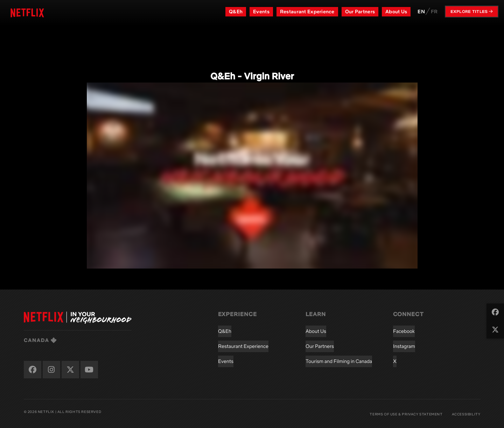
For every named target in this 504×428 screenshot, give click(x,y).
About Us (396, 12)
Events (261, 12)
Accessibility (466, 414)
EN (421, 12)
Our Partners (360, 12)
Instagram (404, 346)
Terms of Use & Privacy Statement (406, 414)
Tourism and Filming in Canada (339, 361)
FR (434, 12)
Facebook (404, 331)
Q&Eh (236, 12)
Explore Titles (472, 11)
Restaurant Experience (307, 12)
